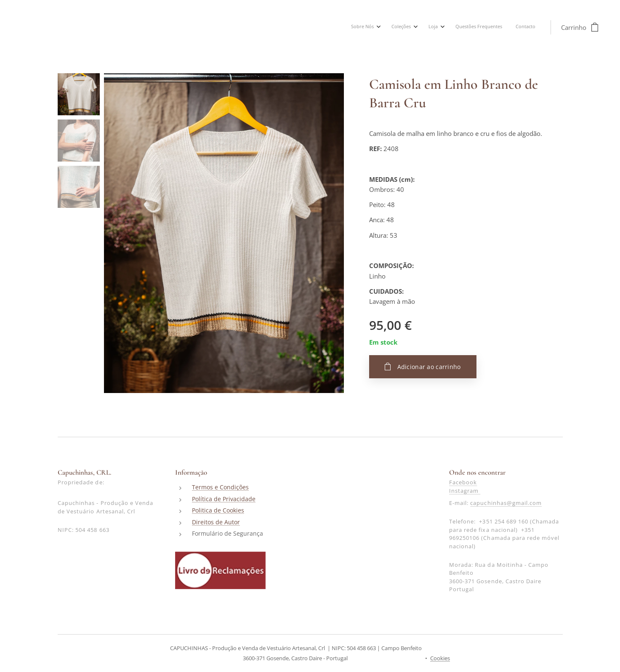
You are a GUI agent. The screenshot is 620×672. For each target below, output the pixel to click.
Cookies (440, 658)
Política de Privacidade (224, 499)
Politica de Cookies (218, 511)
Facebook (463, 483)
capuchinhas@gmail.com (506, 503)
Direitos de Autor (216, 522)
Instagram (464, 491)
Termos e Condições (220, 487)
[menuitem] (473, 27)
